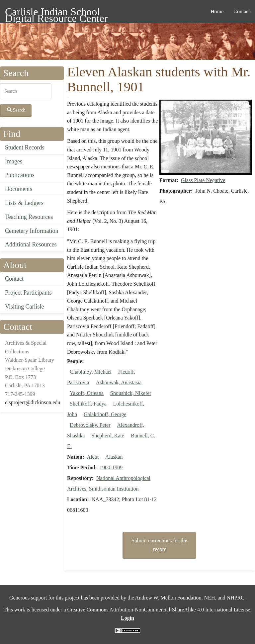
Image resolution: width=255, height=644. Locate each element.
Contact (242, 11)
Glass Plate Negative (203, 180)
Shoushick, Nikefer (131, 393)
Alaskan (114, 457)
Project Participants (28, 293)
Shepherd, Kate (108, 436)
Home (217, 11)
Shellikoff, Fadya (88, 404)
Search (16, 110)
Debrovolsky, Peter (90, 425)
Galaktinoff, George (105, 414)
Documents (19, 189)
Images (14, 161)
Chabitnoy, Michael (91, 372)
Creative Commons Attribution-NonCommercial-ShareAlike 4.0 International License (159, 610)
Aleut (93, 457)
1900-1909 (111, 467)
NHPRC (236, 598)
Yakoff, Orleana (87, 393)
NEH (210, 598)
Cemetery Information (32, 231)
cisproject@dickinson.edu (33, 402)
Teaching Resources (29, 217)
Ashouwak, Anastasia (119, 382)
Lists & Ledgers (24, 203)
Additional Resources (31, 244)
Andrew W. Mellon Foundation (168, 598)
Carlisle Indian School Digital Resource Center (56, 13)
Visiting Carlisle (24, 307)
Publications (20, 175)
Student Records (25, 147)
